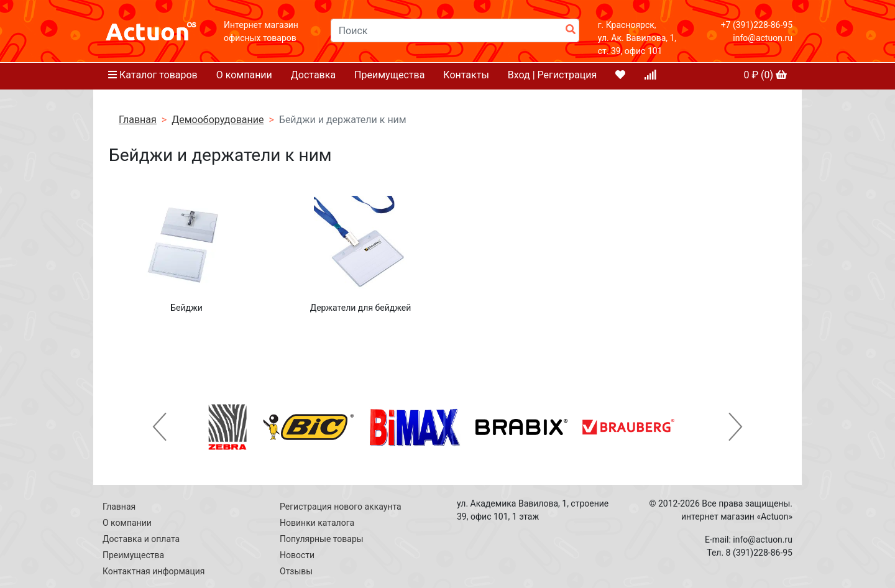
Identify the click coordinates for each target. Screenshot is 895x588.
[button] (160, 427)
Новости (297, 555)
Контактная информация (154, 571)
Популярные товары (322, 539)
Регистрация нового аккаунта (341, 507)
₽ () (765, 75)
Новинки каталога (317, 523)
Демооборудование (218, 120)
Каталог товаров (153, 75)
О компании (244, 75)
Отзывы (296, 571)
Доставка (313, 75)
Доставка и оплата (141, 539)
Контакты (466, 75)
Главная (138, 120)
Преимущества (389, 75)
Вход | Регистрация (553, 75)
